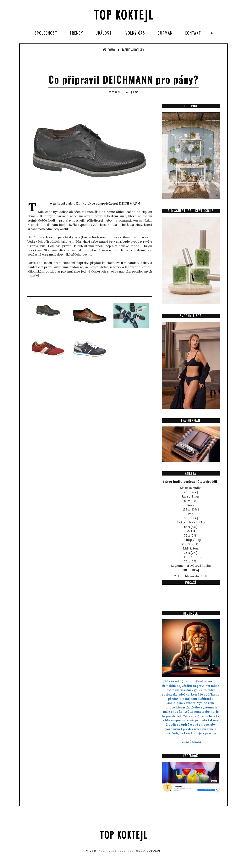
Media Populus (148, 851)
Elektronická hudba (191, 522)
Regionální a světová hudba (191, 566)
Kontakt (193, 33)
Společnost (46, 33)
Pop (191, 514)
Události (104, 33)
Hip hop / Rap (191, 540)
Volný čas (135, 33)
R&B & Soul (191, 548)
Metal (191, 531)
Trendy (76, 33)
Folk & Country (191, 557)
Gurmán (165, 33)
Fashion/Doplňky (133, 50)
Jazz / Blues (191, 496)
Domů (109, 50)
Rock (191, 505)
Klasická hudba (191, 488)
